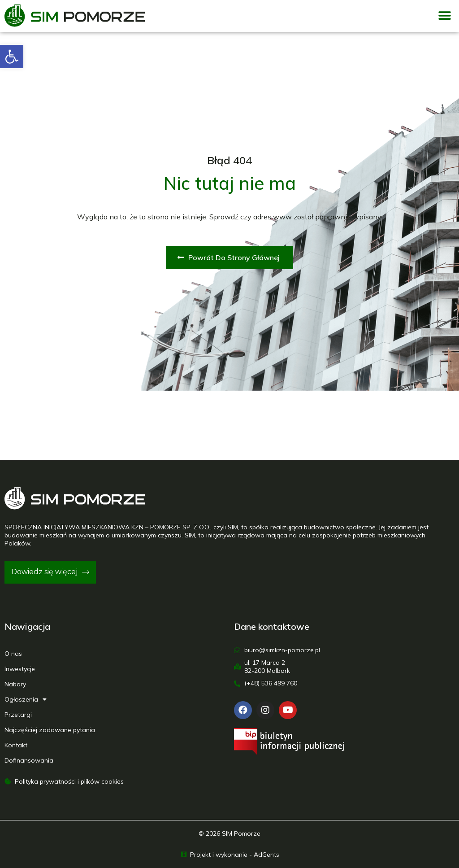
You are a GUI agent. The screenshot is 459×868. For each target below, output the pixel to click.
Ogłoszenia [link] (26, 699)
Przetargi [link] (18, 715)
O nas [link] (13, 654)
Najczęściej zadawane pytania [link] (50, 730)
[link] (12, 57)
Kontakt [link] (16, 745)
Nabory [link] (15, 684)
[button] (444, 16)
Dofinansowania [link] (29, 760)
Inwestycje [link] (20, 669)
